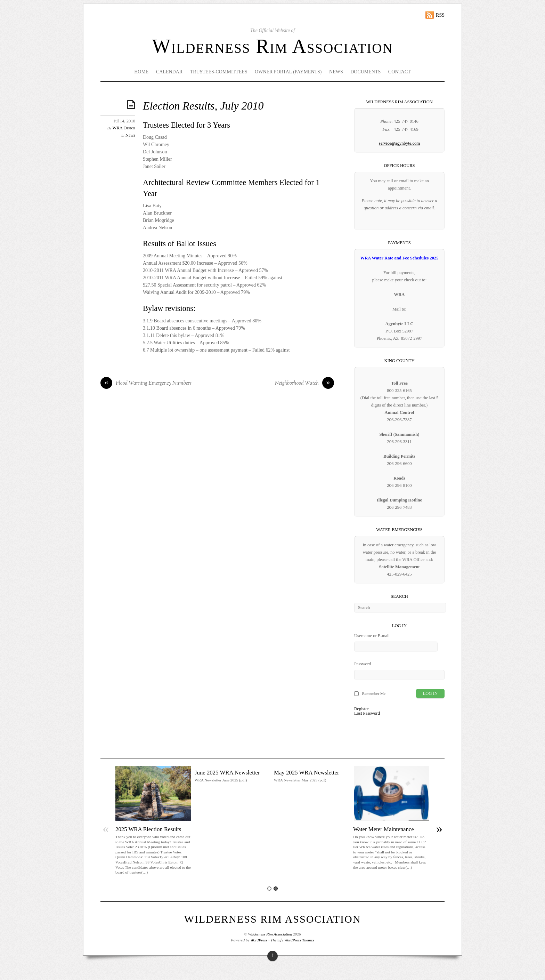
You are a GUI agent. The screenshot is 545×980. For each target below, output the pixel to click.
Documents (365, 72)
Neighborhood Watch (304, 384)
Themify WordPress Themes (292, 940)
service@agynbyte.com (399, 143)
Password (363, 664)
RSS (440, 15)
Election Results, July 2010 (203, 106)
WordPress (259, 940)
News (336, 72)
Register (361, 709)
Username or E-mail (372, 636)
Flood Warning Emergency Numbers (146, 384)
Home (141, 72)
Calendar (169, 72)
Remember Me (374, 693)
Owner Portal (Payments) (288, 72)
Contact (400, 72)
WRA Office (124, 128)
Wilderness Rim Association (273, 46)
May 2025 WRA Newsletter (307, 773)
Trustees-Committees (219, 72)
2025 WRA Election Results (148, 829)
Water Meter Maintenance (384, 829)
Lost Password (367, 713)
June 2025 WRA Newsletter (227, 773)
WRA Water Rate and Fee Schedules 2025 (400, 258)
